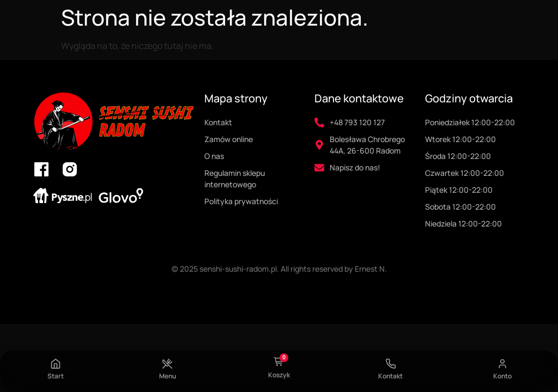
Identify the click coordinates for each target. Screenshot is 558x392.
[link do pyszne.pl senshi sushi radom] (63, 196)
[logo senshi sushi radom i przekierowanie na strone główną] (113, 122)
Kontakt (390, 376)
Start (56, 376)
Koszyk (279, 375)
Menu (168, 376)
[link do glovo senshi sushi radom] (121, 195)
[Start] (56, 364)
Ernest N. (371, 269)
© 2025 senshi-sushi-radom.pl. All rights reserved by (263, 269)
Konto (502, 376)
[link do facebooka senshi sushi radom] (41, 169)
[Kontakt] (391, 364)
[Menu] (167, 364)
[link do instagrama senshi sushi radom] (70, 169)
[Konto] (502, 364)
